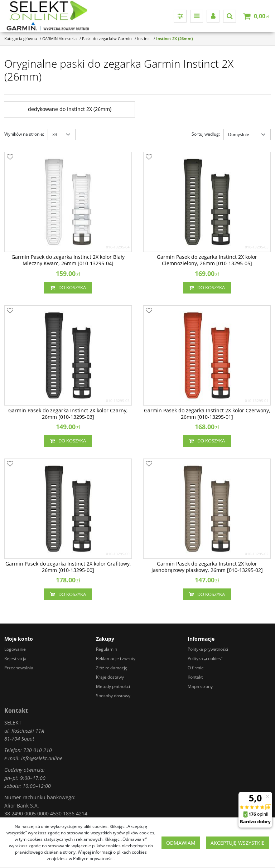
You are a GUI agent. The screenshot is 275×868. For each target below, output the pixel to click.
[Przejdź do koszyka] (262, 16)
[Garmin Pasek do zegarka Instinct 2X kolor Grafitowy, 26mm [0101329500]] (68, 567)
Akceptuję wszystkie (238, 843)
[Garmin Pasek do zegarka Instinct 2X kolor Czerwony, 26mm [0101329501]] (207, 414)
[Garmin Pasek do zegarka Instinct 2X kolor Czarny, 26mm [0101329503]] (68, 414)
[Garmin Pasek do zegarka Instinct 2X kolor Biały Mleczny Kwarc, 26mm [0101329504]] (68, 260)
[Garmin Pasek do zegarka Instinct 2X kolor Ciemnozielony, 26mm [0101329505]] (207, 260)
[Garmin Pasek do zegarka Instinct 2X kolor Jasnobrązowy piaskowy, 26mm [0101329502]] (207, 567)
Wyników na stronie (24, 134)
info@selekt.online (42, 758)
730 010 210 (38, 750)
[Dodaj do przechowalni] (10, 157)
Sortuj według (206, 134)
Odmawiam (181, 843)
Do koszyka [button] (68, 288)
